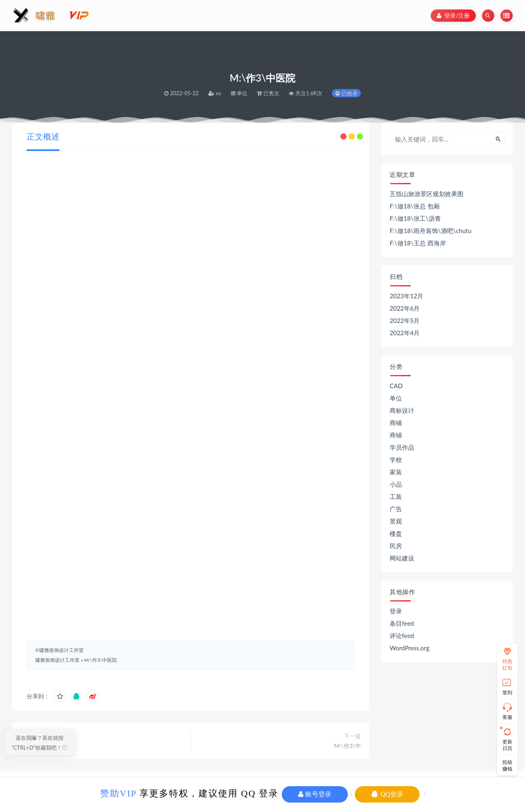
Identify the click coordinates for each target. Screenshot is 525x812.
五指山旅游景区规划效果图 (427, 194)
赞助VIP (118, 793)
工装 (396, 496)
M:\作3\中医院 (100, 660)
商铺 (396, 423)
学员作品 (402, 447)
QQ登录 (387, 794)
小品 (396, 484)
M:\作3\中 (348, 746)
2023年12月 (406, 296)
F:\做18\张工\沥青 (415, 218)
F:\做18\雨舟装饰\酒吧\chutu (430, 231)
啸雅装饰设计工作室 (57, 660)
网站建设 (402, 558)
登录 (396, 611)
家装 (396, 472)
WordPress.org (410, 648)
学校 (396, 460)
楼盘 (396, 533)
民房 (396, 546)
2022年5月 (405, 320)
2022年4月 (405, 333)
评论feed (402, 636)
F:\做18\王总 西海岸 (418, 243)
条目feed (402, 623)
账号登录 (315, 794)
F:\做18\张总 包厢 (415, 206)
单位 (396, 398)
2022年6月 (405, 308)
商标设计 (402, 410)
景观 (396, 521)
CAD (396, 386)
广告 (396, 509)
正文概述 (43, 136)
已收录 (346, 93)
